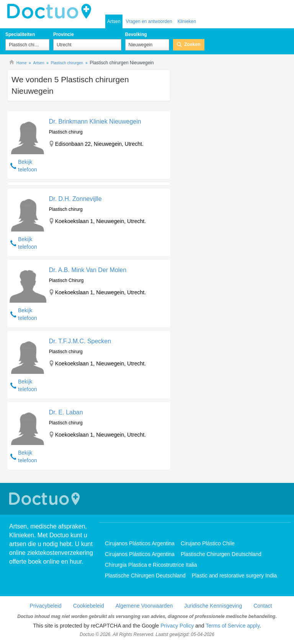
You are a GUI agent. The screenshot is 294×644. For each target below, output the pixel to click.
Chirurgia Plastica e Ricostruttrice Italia (151, 565)
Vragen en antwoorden (149, 21)
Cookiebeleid (89, 606)
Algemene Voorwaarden (144, 606)
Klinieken (187, 21)
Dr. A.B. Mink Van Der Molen (88, 270)
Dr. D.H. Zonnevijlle (75, 199)
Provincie (64, 34)
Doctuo (46, 499)
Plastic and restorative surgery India (234, 576)
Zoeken (193, 44)
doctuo (51, 11)
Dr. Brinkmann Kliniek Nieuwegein (95, 121)
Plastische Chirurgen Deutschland (221, 554)
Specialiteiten (20, 34)
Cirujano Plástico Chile (208, 543)
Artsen (114, 21)
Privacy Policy (177, 626)
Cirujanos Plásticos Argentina (140, 543)
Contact (263, 606)
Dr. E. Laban (66, 412)
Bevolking (136, 34)
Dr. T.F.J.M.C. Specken (80, 341)
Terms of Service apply (233, 626)
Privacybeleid (46, 606)
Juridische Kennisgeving (213, 606)
